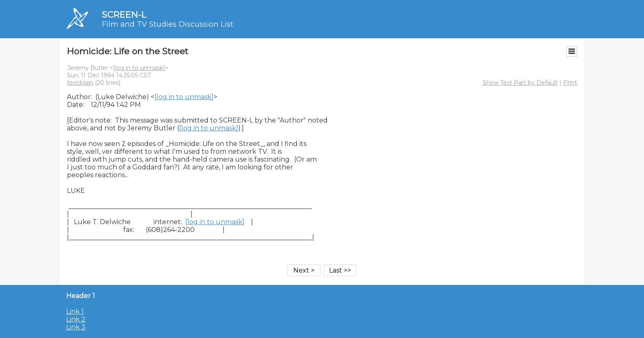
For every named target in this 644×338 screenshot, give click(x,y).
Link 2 (76, 319)
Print (570, 83)
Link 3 (76, 327)
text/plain (80, 83)
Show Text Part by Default (520, 83)
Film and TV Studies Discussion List (168, 24)
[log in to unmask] (139, 68)
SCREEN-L (124, 15)
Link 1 (75, 311)
